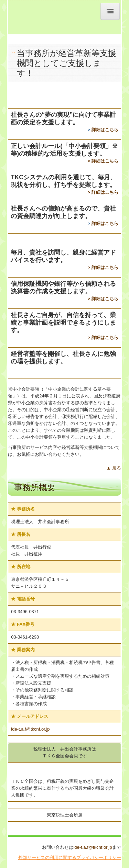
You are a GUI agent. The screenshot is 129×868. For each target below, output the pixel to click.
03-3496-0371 (25, 612)
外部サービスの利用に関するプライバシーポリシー (70, 858)
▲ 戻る (114, 468)
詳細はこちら (105, 130)
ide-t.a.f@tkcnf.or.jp (30, 729)
